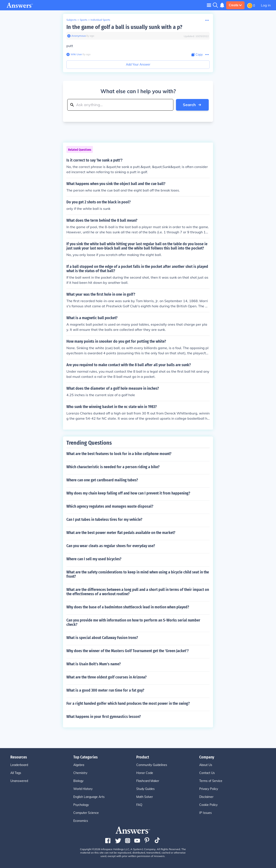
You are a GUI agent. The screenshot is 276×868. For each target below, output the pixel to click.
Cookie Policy (208, 805)
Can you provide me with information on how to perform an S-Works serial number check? (133, 622)
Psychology (81, 805)
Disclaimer (206, 797)
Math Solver (145, 797)
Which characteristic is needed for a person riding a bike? (113, 467)
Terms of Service (211, 781)
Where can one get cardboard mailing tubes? (102, 480)
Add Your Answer (138, 64)
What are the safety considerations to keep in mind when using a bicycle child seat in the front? (138, 574)
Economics (81, 821)
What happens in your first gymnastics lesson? (104, 717)
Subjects (71, 20)
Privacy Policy (209, 789)
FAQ (139, 805)
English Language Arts (89, 797)
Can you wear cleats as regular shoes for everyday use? (111, 546)
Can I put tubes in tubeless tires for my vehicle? (104, 520)
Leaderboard (19, 765)
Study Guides (145, 789)
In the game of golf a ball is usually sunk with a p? (124, 27)
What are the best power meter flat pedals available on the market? (121, 533)
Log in (266, 5)
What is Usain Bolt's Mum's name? (94, 664)
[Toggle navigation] (209, 5)
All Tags (16, 773)
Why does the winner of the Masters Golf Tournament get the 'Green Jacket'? (128, 651)
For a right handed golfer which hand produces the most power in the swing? (128, 703)
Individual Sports (100, 20)
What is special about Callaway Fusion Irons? (102, 638)
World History (83, 789)
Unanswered (19, 781)
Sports (84, 20)
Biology (78, 781)
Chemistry (80, 773)
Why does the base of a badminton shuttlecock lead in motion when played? (128, 607)
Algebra (79, 765)
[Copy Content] (197, 55)
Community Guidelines (152, 765)
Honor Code (145, 773)
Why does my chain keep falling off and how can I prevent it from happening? (128, 493)
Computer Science (86, 813)
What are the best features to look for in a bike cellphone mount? (119, 454)
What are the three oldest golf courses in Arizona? (107, 677)
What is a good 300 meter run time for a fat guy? (105, 690)
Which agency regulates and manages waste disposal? (110, 506)
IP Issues (205, 813)
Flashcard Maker (148, 781)
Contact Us (207, 773)
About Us (206, 765)
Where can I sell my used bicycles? (94, 559)
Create (235, 5)
